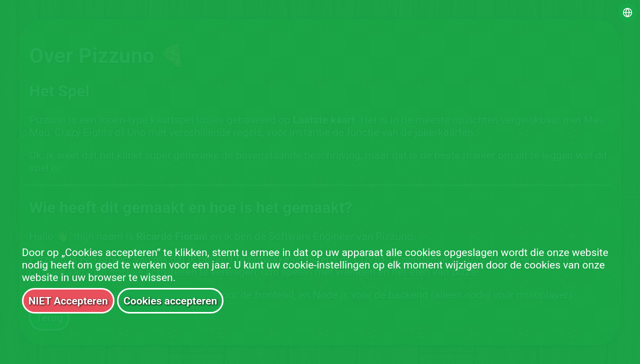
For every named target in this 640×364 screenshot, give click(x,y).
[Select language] (627, 12)
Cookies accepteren (170, 301)
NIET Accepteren (68, 301)
